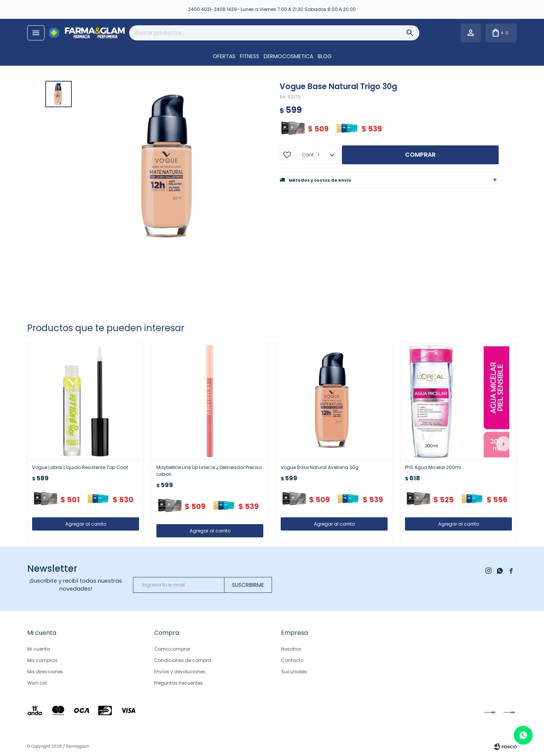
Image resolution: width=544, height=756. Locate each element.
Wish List (37, 683)
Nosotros (291, 649)
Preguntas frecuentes (178, 683)
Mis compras (42, 660)
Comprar (420, 155)
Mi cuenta (39, 649)
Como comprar (172, 649)
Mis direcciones (45, 672)
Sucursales (294, 672)
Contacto (292, 660)
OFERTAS (224, 56)
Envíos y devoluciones (180, 672)
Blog (325, 56)
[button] (504, 444)
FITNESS (250, 56)
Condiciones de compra (183, 660)
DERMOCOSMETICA (288, 56)
